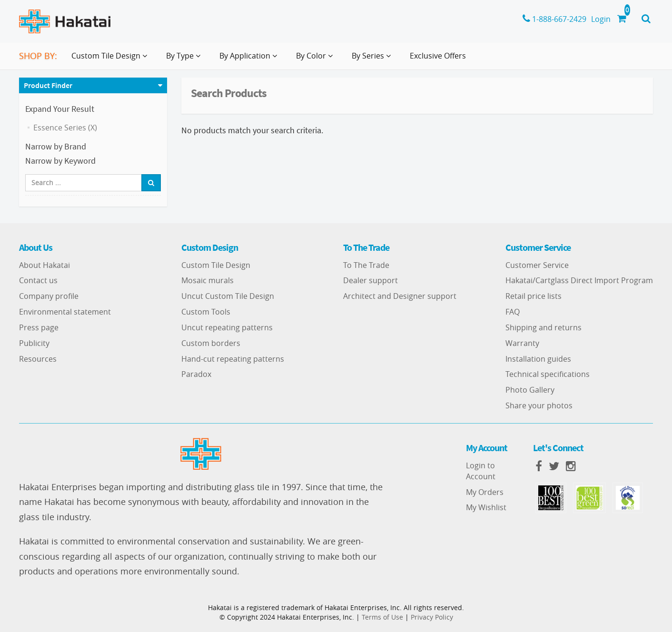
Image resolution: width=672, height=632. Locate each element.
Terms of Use (382, 617)
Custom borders (211, 343)
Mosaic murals (208, 280)
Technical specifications (548, 374)
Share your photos (539, 405)
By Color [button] (316, 59)
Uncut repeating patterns (227, 327)
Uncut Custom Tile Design (228, 296)
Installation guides (538, 359)
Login (601, 19)
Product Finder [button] (48, 85)
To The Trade (366, 265)
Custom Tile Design (216, 265)
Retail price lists (534, 296)
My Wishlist (486, 507)
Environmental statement (65, 312)
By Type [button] (185, 59)
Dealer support (371, 280)
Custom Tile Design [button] (111, 59)
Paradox (196, 374)
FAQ (513, 312)
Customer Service (537, 265)
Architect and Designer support (400, 296)
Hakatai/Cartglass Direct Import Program (579, 280)
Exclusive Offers (438, 56)
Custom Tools (206, 312)
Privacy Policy (432, 617)
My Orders (485, 492)
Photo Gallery (530, 390)
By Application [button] (250, 59)
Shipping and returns (544, 327)
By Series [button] (373, 59)
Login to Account (481, 471)
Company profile (49, 296)
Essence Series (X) (65, 128)
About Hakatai (44, 265)
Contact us (38, 280)
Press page (39, 327)
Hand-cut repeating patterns (233, 359)
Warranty (522, 343)
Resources (38, 359)
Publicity (34, 343)
